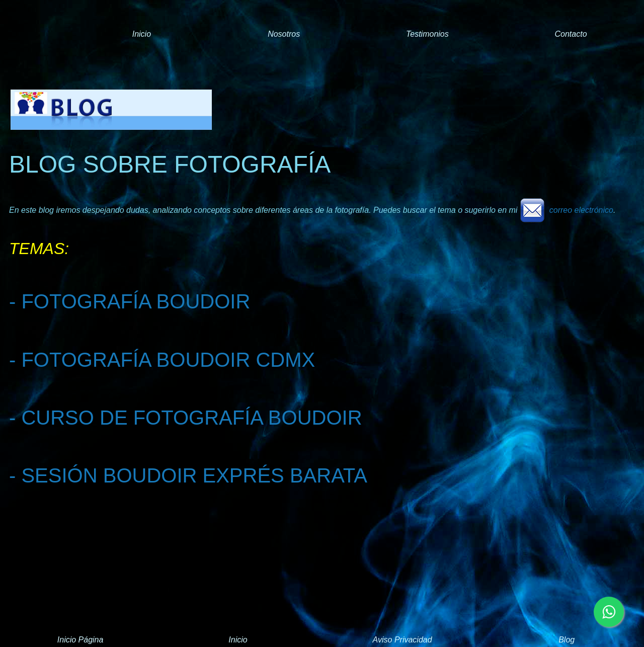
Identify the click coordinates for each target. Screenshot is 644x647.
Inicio (142, 34)
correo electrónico (567, 210)
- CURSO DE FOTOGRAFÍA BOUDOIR (186, 418)
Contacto (571, 34)
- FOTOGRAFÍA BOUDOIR (130, 301)
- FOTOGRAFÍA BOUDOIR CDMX (162, 360)
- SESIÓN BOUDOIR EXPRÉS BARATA (188, 475)
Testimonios (427, 34)
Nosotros (284, 34)
